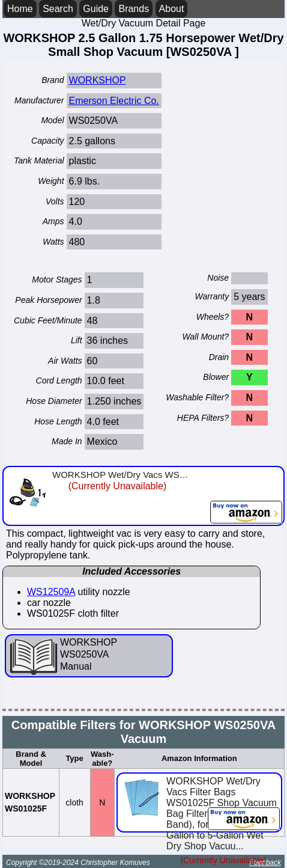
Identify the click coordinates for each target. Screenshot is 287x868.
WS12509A (51, 592)
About (172, 9)
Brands (134, 9)
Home (20, 9)
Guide (96, 9)
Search (58, 9)
